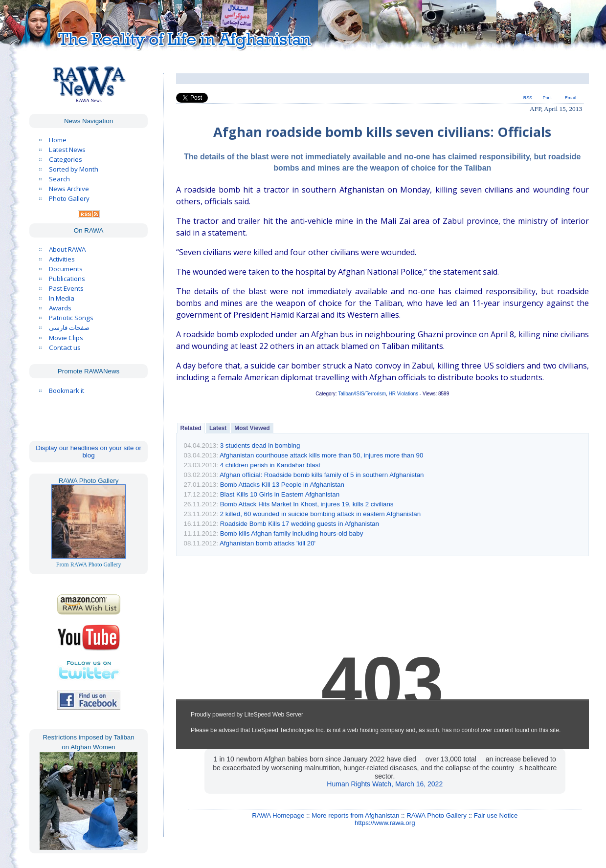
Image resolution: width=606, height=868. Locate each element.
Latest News (67, 150)
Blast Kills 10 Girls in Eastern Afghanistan (280, 494)
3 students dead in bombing (260, 445)
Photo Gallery (69, 198)
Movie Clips (66, 338)
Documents (66, 269)
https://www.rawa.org (385, 823)
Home (58, 140)
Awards (60, 308)
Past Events (66, 288)
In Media (62, 298)
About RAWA (67, 249)
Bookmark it (67, 391)
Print (547, 98)
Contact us (65, 347)
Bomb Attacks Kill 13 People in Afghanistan (282, 485)
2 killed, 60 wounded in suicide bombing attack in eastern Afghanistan (320, 514)
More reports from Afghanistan (355, 815)
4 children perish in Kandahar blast (270, 465)
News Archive (69, 189)
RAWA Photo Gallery (437, 815)
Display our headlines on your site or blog (89, 452)
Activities (62, 259)
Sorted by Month (74, 169)
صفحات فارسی (69, 328)
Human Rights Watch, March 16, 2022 (385, 784)
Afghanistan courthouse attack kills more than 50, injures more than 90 (321, 455)
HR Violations (404, 394)
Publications (67, 279)
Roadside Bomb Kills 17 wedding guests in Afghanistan (300, 524)
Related (191, 428)
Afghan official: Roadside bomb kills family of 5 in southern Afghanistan (322, 475)
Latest (218, 428)
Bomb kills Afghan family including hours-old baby (292, 533)
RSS (528, 98)
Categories (66, 159)
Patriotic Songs (71, 318)
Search (59, 179)
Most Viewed (252, 428)
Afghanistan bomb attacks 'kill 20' (268, 543)
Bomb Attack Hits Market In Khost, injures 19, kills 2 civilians (307, 504)
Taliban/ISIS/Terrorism (362, 394)
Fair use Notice (496, 815)
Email (570, 98)
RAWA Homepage (278, 815)
